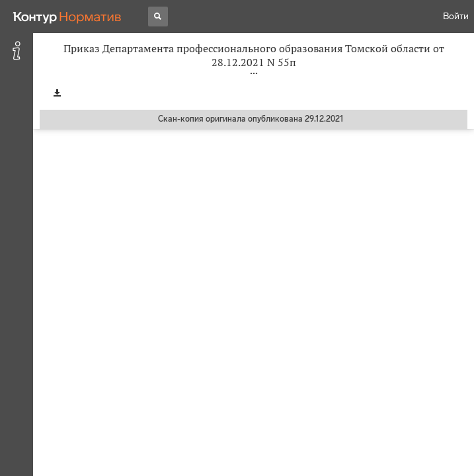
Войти (456, 16)
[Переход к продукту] (67, 17)
